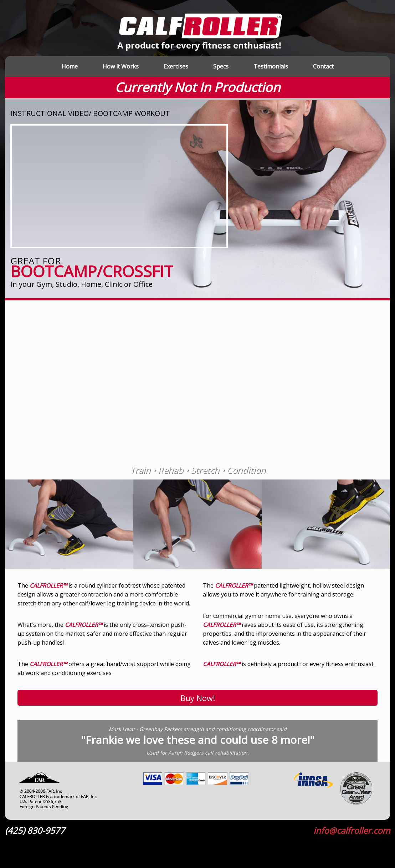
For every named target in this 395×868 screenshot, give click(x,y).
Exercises (176, 66)
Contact (323, 66)
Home (70, 66)
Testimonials (271, 66)
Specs (221, 66)
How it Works (121, 66)
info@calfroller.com (352, 831)
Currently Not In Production (197, 87)
